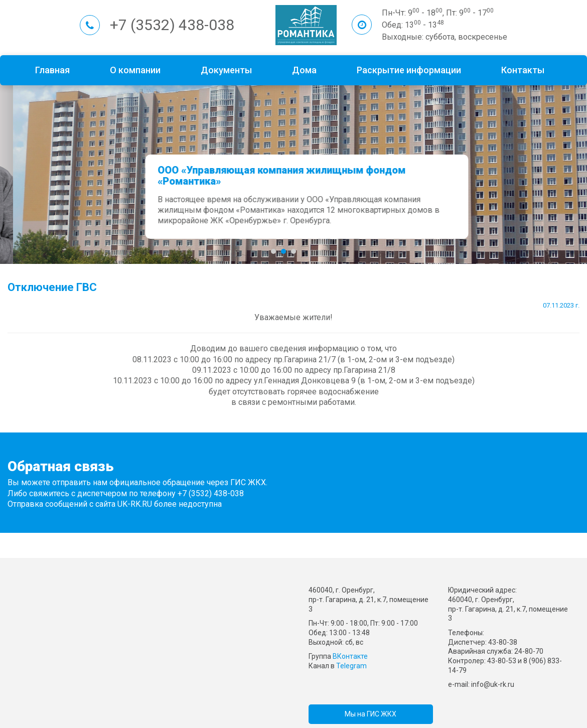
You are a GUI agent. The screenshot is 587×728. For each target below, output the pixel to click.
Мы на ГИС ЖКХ (371, 714)
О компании (135, 70)
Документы (226, 70)
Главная (52, 70)
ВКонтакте (350, 656)
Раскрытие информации (409, 70)
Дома (304, 70)
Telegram (351, 666)
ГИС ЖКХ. (249, 482)
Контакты (523, 70)
